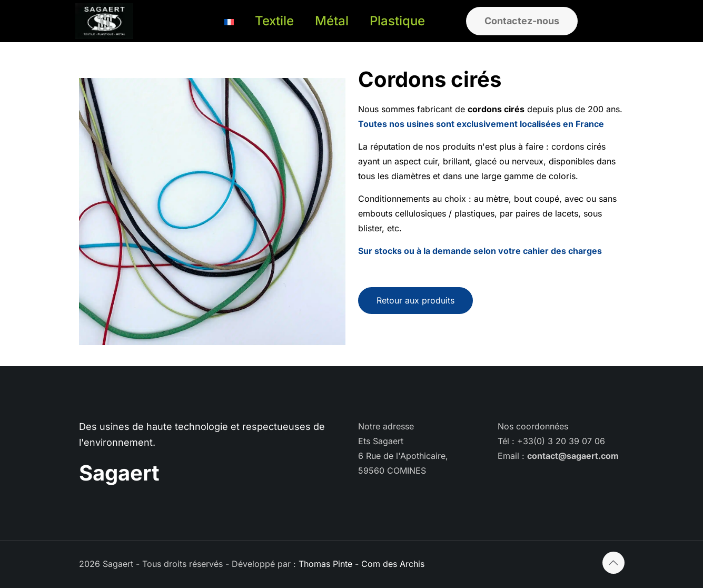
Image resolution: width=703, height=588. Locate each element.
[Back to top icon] (613, 563)
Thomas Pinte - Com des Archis (362, 564)
